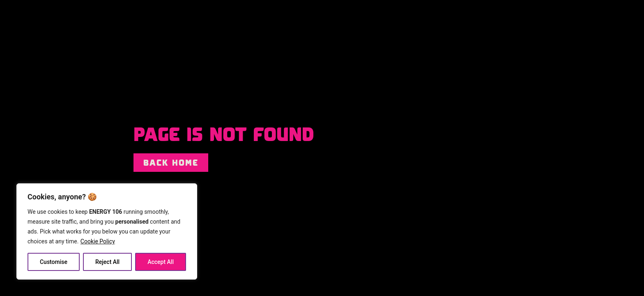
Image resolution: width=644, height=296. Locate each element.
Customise (54, 262)
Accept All (161, 262)
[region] (107, 231)
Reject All (107, 262)
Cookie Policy (98, 241)
